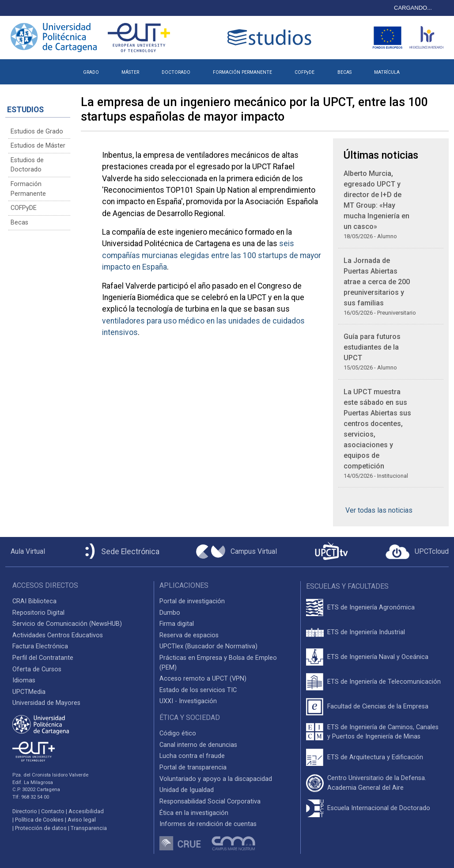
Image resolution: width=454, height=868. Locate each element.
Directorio (25, 811)
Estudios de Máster (38, 146)
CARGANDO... (413, 8)
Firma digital (177, 624)
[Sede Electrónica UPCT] (121, 552)
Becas (19, 223)
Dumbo (170, 613)
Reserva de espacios (189, 635)
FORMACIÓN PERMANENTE (242, 72)
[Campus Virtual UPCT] (236, 552)
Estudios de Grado (37, 131)
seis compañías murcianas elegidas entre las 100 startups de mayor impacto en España (212, 255)
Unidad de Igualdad (187, 790)
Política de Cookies (39, 820)
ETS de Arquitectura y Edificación (375, 757)
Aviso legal (82, 820)
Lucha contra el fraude (192, 756)
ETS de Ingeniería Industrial (366, 632)
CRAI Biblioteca (34, 601)
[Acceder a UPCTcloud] (417, 552)
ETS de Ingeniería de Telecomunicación (384, 682)
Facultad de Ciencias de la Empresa (378, 706)
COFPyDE (305, 72)
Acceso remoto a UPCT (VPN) (203, 679)
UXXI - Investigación (188, 701)
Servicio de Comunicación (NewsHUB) (67, 624)
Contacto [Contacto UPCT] (53, 811)
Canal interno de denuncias (198, 745)
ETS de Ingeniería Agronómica (371, 607)
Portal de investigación (192, 601)
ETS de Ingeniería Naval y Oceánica (378, 657)
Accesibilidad (86, 811)
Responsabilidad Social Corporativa (210, 801)
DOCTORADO (176, 72)
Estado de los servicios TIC (198, 690)
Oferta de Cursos (37, 669)
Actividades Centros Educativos (58, 635)
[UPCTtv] (331, 552)
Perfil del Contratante (43, 658)
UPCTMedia (29, 692)
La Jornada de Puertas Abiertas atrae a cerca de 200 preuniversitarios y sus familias (377, 282)
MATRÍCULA (387, 72)
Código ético (178, 733)
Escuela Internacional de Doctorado (379, 808)
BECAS (344, 72)
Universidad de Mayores (46, 703)
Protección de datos (41, 828)
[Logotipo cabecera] (271, 37)
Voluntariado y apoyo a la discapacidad (216, 779)
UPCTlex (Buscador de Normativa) (208, 646)
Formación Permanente (28, 189)
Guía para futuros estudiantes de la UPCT (372, 347)
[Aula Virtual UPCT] (25, 552)
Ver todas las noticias (379, 510)
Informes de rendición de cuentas (208, 824)
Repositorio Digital (38, 613)
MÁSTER (130, 72)
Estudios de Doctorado (27, 165)
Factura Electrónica (40, 646)
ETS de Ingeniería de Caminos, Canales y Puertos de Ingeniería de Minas (383, 732)
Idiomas (24, 680)
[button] (422, 69)
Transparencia (89, 828)
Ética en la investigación (194, 813)
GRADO (91, 72)
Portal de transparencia (193, 767)
